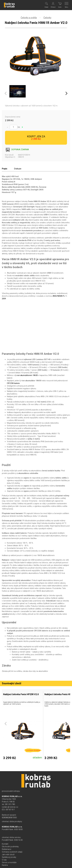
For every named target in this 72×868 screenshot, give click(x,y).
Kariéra (5, 865)
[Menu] (67, 5)
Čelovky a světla (29, 18)
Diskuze (18, 169)
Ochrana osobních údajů (12, 852)
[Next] (66, 93)
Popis (5, 169)
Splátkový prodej (9, 857)
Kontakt (5, 844)
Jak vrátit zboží (8, 855)
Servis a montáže (9, 862)
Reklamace (7, 849)
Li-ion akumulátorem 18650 (26, 375)
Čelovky (47, 18)
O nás (4, 860)
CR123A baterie (13, 383)
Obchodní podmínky (10, 847)
